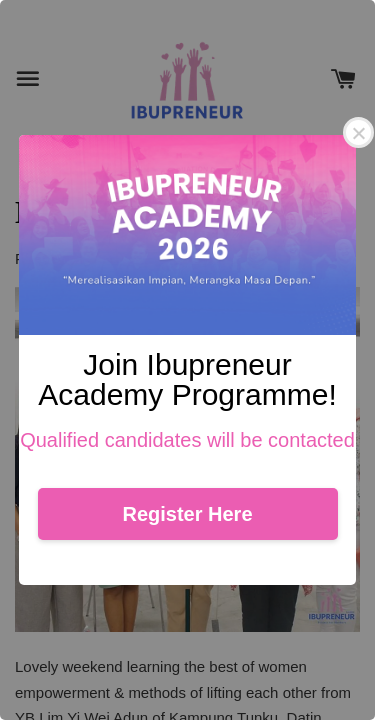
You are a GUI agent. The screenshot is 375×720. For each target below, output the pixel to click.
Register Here (187, 514)
